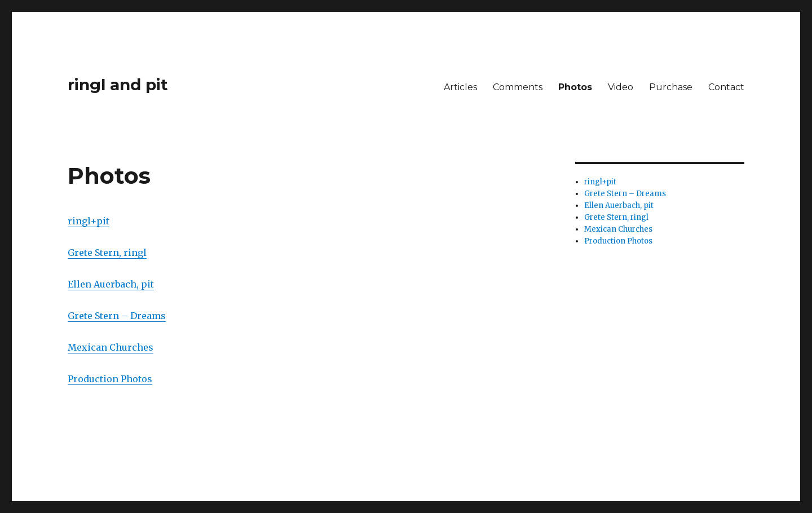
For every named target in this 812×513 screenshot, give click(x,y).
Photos (575, 87)
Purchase (671, 87)
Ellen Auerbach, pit (111, 284)
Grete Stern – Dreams (117, 316)
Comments (518, 87)
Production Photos (110, 379)
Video (621, 87)
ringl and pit (118, 85)
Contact (726, 87)
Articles (460, 87)
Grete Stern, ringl (107, 253)
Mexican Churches (111, 347)
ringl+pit (89, 221)
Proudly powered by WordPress (183, 460)
